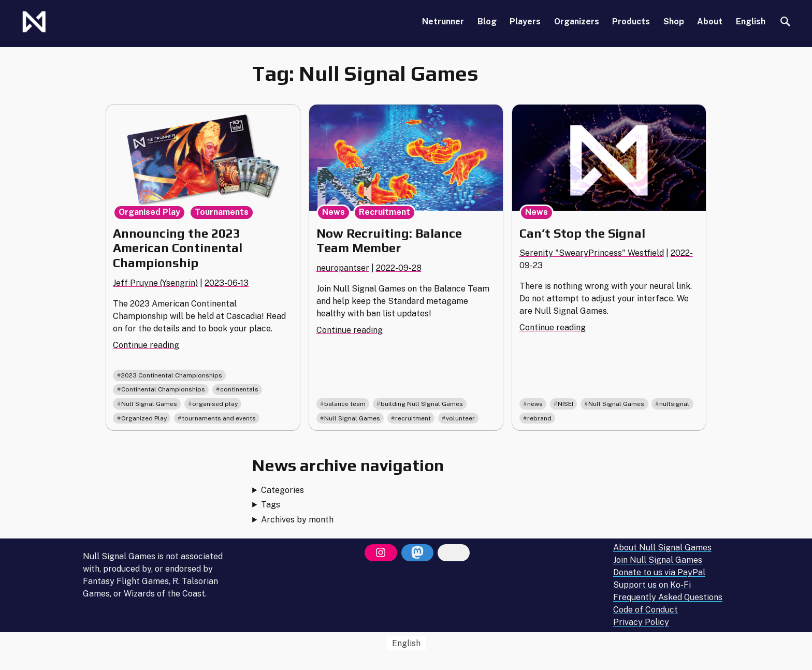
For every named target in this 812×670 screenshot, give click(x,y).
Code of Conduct (646, 610)
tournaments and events (219, 418)
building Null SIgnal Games (422, 404)
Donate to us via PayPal (659, 573)
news (535, 404)
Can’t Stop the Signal (582, 233)
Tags (271, 505)
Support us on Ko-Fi (652, 585)
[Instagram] (381, 553)
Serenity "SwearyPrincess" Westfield (592, 253)
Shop (674, 21)
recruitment (413, 418)
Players (525, 21)
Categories (282, 490)
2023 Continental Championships (172, 375)
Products (631, 21)
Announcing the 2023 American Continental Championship (178, 248)
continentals (239, 389)
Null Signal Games (149, 404)
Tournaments (222, 212)
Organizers (577, 21)
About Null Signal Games (662, 548)
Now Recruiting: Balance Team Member (389, 241)
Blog (487, 21)
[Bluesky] (454, 553)
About (710, 21)
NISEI (565, 404)
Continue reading (146, 345)
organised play (215, 404)
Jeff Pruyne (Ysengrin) (155, 283)
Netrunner (443, 21)
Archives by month (297, 520)
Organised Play (149, 212)
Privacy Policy (641, 623)
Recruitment (385, 212)
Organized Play (144, 418)
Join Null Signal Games (658, 560)
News (334, 212)
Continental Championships (163, 389)
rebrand (539, 418)
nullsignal (674, 404)
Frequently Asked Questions (668, 598)
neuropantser (343, 268)
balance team (345, 404)
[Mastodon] (417, 553)
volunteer (460, 418)
